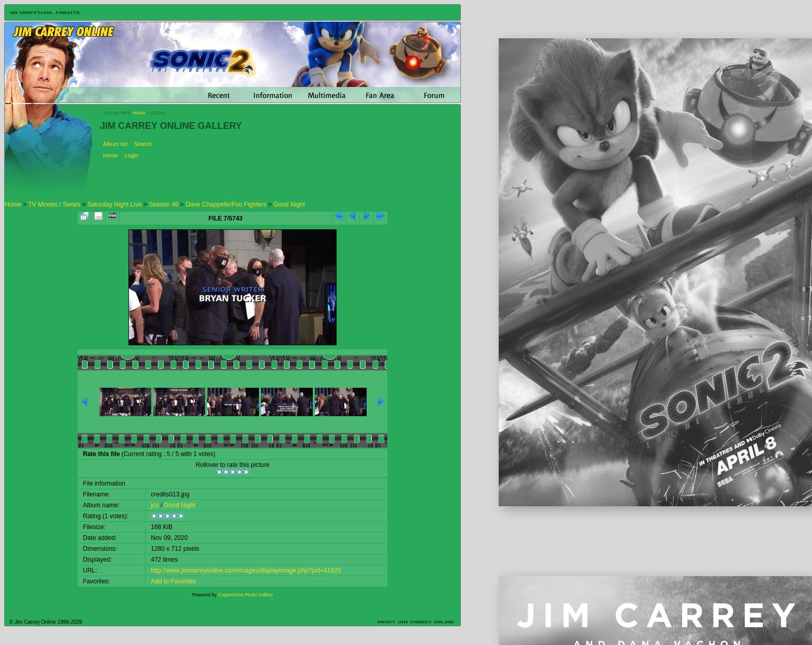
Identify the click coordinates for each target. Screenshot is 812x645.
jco (155, 505)
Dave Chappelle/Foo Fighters (226, 204)
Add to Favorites (173, 581)
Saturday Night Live (115, 204)
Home (139, 113)
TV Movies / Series (54, 204)
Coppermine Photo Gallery (245, 595)
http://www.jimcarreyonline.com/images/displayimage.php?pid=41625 (246, 570)
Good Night (289, 204)
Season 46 (163, 204)
